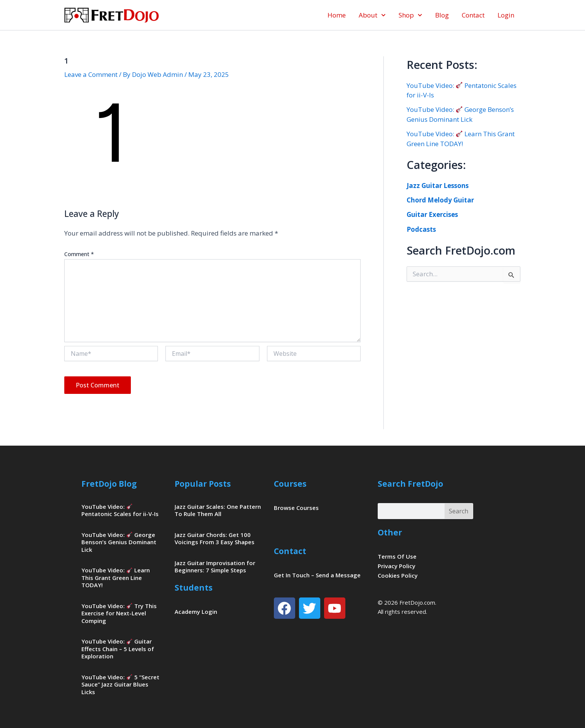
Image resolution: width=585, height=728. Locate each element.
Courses (290, 484)
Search (459, 511)
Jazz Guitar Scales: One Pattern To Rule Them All (218, 510)
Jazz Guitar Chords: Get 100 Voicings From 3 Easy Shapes (215, 538)
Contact (473, 15)
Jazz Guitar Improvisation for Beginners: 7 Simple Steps (215, 567)
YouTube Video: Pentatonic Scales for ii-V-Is (120, 510)
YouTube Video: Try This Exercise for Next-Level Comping (119, 613)
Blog (442, 15)
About (372, 15)
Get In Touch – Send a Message (317, 575)
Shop (410, 15)
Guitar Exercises (432, 214)
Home (337, 15)
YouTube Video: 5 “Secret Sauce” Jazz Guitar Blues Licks (120, 684)
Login (506, 15)
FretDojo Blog (109, 484)
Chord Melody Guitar (440, 200)
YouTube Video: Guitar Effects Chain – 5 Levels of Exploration (118, 649)
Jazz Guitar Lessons (438, 186)
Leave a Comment (91, 74)
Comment (79, 254)
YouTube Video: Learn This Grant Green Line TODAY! (116, 577)
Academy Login (196, 612)
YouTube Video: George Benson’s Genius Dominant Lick (119, 542)
